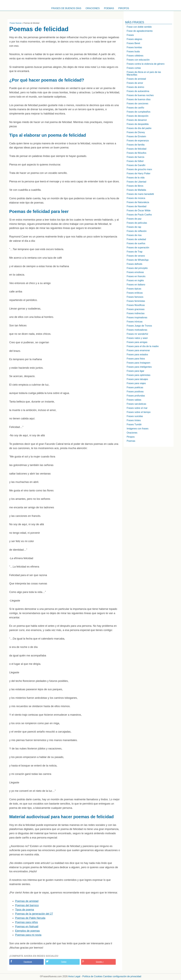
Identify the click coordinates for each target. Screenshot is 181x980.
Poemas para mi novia (28, 935)
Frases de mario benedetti (140, 194)
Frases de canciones (137, 104)
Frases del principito (137, 268)
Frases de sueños (136, 243)
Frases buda (133, 52)
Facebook (28, 962)
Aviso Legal (74, 976)
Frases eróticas (135, 293)
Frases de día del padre (139, 128)
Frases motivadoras (137, 330)
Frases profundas (136, 396)
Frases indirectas (136, 313)
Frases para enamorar (138, 350)
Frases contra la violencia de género (146, 64)
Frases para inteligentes (139, 367)
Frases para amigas (137, 342)
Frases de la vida (136, 178)
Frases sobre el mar (137, 408)
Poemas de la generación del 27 (34, 914)
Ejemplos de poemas (27, 931)
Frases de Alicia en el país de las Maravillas (144, 73)
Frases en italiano (136, 285)
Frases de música (136, 198)
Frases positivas (135, 392)
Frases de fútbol (135, 161)
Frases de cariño (135, 108)
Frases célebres (135, 56)
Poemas (109, 8)
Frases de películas (137, 223)
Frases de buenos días (66, 8)
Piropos (124, 8)
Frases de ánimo (135, 87)
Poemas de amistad (27, 901)
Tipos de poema (24, 910)
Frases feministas (136, 301)
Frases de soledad (136, 239)
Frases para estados (137, 355)
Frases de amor (135, 83)
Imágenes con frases (138, 429)
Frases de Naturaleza (138, 202)
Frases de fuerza (135, 157)
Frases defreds (134, 264)
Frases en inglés (135, 280)
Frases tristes (134, 420)
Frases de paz (134, 219)
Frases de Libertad (136, 182)
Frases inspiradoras (137, 317)
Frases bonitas (134, 47)
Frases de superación (138, 248)
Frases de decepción (138, 116)
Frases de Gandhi (136, 165)
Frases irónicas (135, 322)
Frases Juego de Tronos (139, 326)
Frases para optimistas (138, 375)
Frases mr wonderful (137, 334)
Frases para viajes (136, 383)
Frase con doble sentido (139, 27)
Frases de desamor (137, 120)
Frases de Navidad (136, 206)
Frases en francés (136, 276)
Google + (100, 962)
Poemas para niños (26, 922)
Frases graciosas (136, 309)
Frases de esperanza (138, 141)
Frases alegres (134, 39)
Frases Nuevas (16, 23)
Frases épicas (134, 289)
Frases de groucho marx (139, 169)
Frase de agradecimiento (140, 31)
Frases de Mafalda (136, 190)
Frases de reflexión (137, 231)
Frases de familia (136, 145)
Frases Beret (133, 43)
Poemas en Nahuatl (27, 927)
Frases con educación (138, 60)
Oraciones (93, 8)
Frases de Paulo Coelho (139, 215)
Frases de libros (135, 186)
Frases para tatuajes (137, 379)
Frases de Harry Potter (138, 173)
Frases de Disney (136, 132)
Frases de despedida (138, 124)
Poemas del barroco (27, 905)
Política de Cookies (92, 976)
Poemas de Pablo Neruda (30, 918)
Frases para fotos (136, 359)
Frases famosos (135, 297)
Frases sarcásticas (136, 404)
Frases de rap (134, 227)
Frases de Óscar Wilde (139, 211)
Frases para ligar (135, 371)
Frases (130, 35)
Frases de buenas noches (140, 95)
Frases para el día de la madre (143, 346)
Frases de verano (136, 256)
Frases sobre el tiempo (139, 412)
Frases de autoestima (138, 91)
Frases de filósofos (136, 153)
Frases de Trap (135, 252)
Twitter (64, 962)
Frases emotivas (135, 272)
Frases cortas (134, 68)
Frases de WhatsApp (138, 260)
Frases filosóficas (136, 305)
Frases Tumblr (134, 424)
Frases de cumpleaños (138, 112)
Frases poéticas (135, 387)
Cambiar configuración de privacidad (122, 976)
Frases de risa (134, 235)
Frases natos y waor (137, 338)
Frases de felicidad (136, 149)
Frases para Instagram (138, 363)
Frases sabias (134, 400)
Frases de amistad (136, 79)
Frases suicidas (135, 416)
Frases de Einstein (136, 136)
